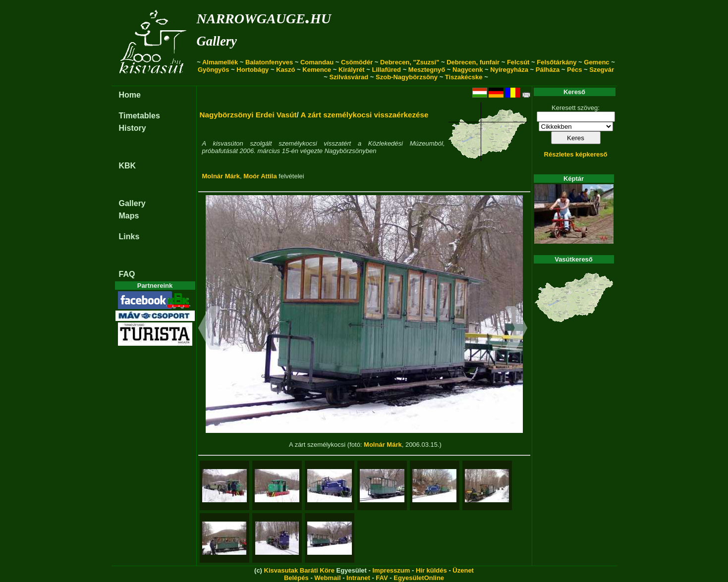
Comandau (317, 62)
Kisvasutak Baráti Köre (299, 570)
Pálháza (548, 70)
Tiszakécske (464, 77)
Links (129, 237)
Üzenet (463, 570)
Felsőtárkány (557, 62)
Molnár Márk (221, 176)
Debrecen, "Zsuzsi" (410, 62)
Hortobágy (252, 70)
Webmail (327, 578)
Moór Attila (260, 176)
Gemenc (596, 62)
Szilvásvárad (349, 77)
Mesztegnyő (427, 70)
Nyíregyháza (509, 70)
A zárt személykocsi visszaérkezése (364, 115)
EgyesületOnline (419, 578)
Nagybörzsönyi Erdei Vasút (248, 115)
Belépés (296, 578)
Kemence (317, 70)
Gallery (217, 41)
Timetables (140, 116)
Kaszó (285, 70)
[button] (209, 329)
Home (130, 95)
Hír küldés (431, 570)
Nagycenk (468, 70)
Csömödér (357, 62)
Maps (129, 216)
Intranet (358, 578)
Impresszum (391, 570)
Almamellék (220, 62)
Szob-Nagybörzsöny (407, 77)
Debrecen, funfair (473, 62)
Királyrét (352, 70)
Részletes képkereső (576, 154)
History (133, 128)
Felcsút (518, 62)
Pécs (574, 70)
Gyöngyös (214, 70)
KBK (128, 166)
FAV (382, 578)
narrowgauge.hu (264, 17)
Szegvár (602, 70)
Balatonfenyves (269, 62)
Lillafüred (387, 70)
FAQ (127, 274)
